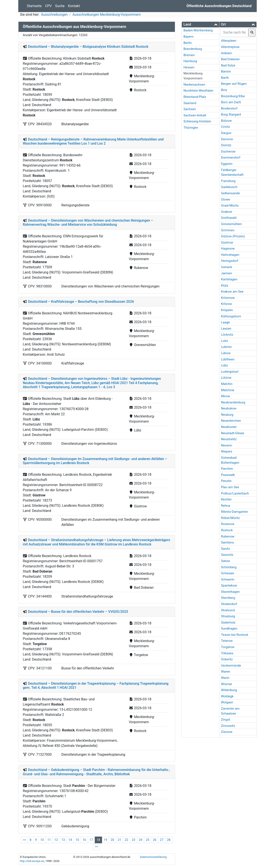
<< (24, 840)
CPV (48, 6)
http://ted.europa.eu (32, 861)
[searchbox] (235, 32)
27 (162, 840)
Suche (60, 6)
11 (49, 840)
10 (42, 840)
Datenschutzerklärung (153, 857)
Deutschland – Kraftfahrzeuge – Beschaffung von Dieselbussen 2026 (81, 302)
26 (155, 840)
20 (112, 840)
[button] (200, 24)
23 (134, 840)
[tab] (200, 25)
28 (169, 840)
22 (127, 840)
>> (97, 846)
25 (148, 840)
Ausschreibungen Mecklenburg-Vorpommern (106, 15)
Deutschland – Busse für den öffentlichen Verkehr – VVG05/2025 (78, 612)
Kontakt (74, 6)
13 (63, 840)
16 (84, 840)
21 (119, 840)
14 (70, 840)
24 (141, 840)
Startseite (34, 6)
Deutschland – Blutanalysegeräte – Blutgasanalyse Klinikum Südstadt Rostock (88, 47)
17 (91, 840)
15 (77, 840)
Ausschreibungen (54, 15)
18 (98, 840)
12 (56, 840)
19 (105, 840)
